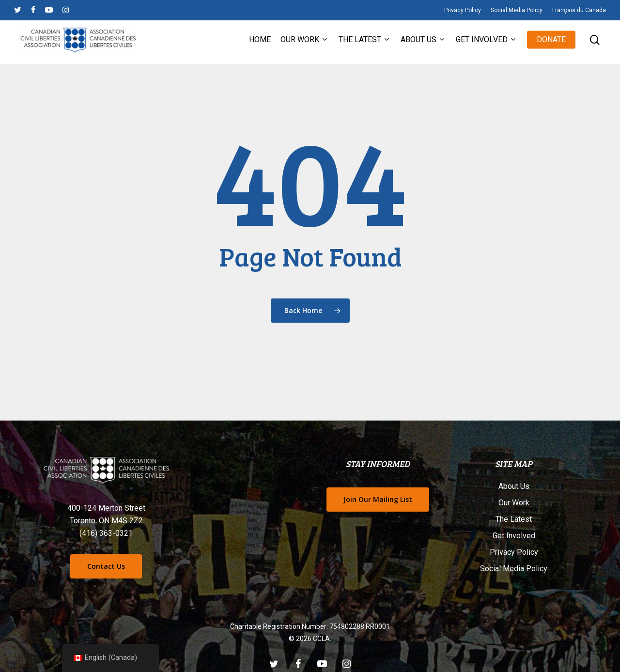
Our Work (514, 503)
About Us (514, 486)
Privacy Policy (514, 552)
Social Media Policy (514, 569)
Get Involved (514, 536)
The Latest (514, 519)
